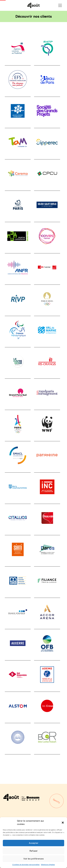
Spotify (57, 801)
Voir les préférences (33, 859)
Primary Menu (60, 5)
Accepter (34, 843)
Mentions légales (48, 865)
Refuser (34, 851)
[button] (63, 823)
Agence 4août (33, 5)
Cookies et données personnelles (26, 865)
